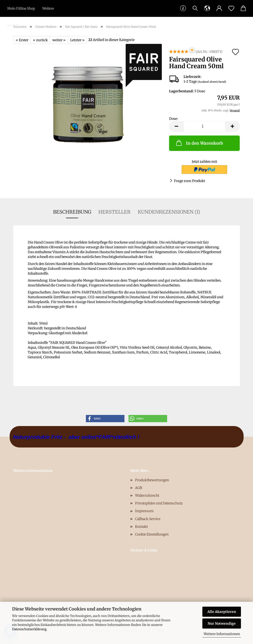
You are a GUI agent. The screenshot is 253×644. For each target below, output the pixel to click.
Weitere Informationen (222, 634)
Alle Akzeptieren (222, 612)
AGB (139, 488)
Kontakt (14, 25)
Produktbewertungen (152, 480)
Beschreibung (72, 212)
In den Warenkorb (199, 143)
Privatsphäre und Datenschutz (159, 503)
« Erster (22, 40)
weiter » (59, 40)
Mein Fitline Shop (21, 8)
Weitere (48, 8)
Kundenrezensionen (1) (169, 212)
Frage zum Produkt (189, 181)
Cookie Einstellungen (152, 534)
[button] (105, 419)
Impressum (144, 511)
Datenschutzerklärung (29, 629)
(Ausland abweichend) (212, 82)
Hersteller (114, 212)
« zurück (40, 40)
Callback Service (148, 519)
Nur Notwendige (222, 624)
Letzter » (77, 40)
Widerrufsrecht (147, 495)
